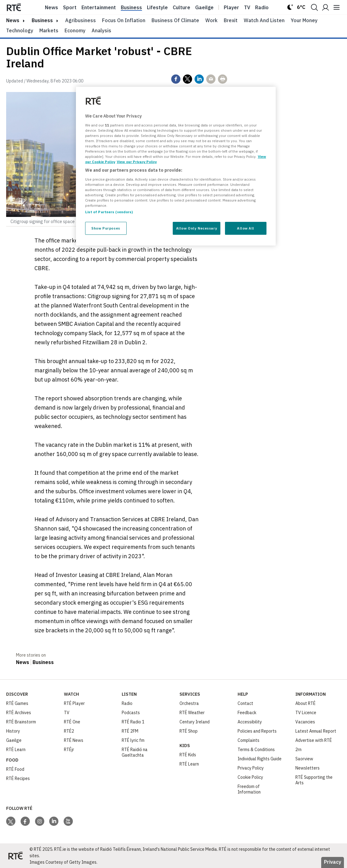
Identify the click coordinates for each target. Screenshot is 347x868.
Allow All (246, 228)
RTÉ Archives (19, 713)
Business (131, 7)
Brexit (231, 20)
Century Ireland (195, 722)
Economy (75, 30)
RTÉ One (72, 722)
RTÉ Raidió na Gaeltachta (135, 752)
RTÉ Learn (16, 750)
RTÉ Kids (188, 755)
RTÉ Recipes (18, 778)
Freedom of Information (249, 789)
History (13, 731)
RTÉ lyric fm (133, 740)
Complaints (248, 740)
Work (211, 20)
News (51, 7)
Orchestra (189, 703)
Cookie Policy (250, 777)
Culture (181, 7)
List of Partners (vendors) (109, 212)
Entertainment (99, 7)
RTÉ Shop (189, 731)
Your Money (304, 20)
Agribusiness (81, 20)
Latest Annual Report (316, 731)
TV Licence (306, 713)
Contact (245, 703)
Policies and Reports (257, 731)
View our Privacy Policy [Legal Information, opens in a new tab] (137, 162)
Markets (49, 30)
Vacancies (305, 722)
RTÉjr (69, 750)
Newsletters (308, 768)
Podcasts (131, 713)
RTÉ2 (69, 731)
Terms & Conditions (256, 750)
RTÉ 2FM (130, 731)
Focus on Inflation (124, 20)
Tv (247, 7)
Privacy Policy (251, 768)
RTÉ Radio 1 (133, 722)
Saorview (304, 759)
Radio (262, 7)
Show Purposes (106, 228)
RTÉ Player (74, 703)
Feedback (247, 713)
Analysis (101, 30)
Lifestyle (157, 7)
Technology (20, 30)
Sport (70, 7)
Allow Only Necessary (197, 228)
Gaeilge (204, 7)
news (13, 20)
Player (231, 7)
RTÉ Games (17, 703)
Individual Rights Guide (260, 759)
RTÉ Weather (192, 713)
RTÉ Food (15, 769)
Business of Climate (175, 20)
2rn (298, 750)
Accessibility (250, 722)
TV (67, 713)
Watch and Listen (264, 20)
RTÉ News (74, 740)
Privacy (333, 862)
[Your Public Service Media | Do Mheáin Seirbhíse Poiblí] (15, 856)
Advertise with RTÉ (314, 740)
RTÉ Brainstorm (21, 722)
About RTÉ (306, 703)
